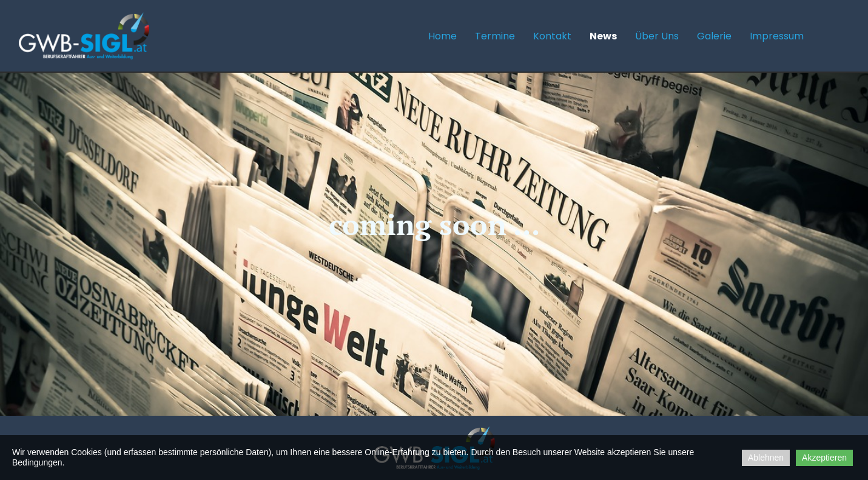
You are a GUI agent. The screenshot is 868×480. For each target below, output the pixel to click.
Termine (495, 36)
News (603, 36)
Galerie (714, 36)
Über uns (657, 36)
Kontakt (552, 36)
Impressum (777, 36)
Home (442, 36)
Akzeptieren (824, 458)
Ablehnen (766, 458)
